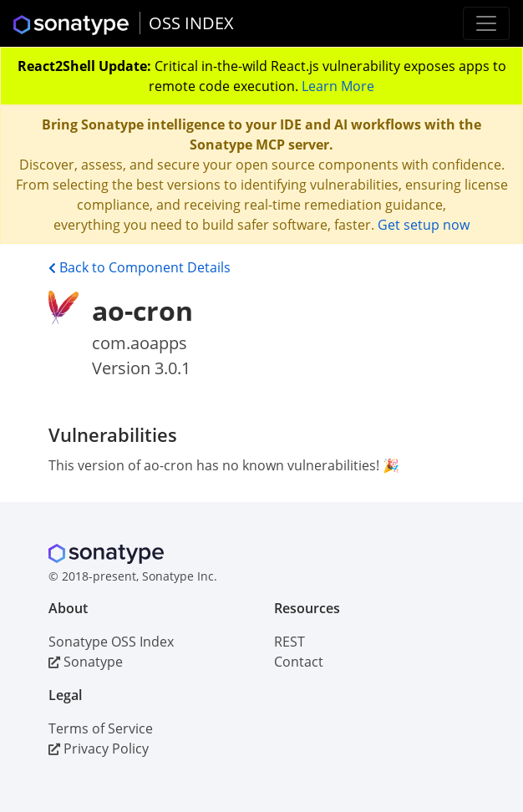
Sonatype (86, 662)
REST (289, 642)
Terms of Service (101, 728)
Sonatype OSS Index (111, 642)
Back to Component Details (140, 267)
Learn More (338, 86)
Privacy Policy (99, 749)
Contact (299, 662)
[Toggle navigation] (486, 23)
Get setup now (424, 225)
